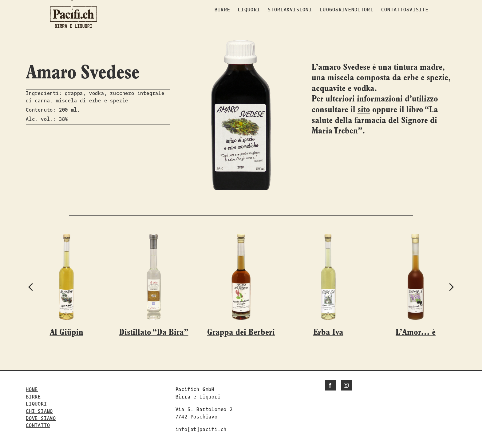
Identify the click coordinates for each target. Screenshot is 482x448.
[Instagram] (346, 385)
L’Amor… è (416, 333)
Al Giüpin (67, 333)
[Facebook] (330, 385)
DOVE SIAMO (41, 418)
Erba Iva (328, 333)
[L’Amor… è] (416, 237)
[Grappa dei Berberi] (241, 237)
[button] (30, 287)
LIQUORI (36, 403)
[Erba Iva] (328, 237)
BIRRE (33, 396)
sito (364, 110)
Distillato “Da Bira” (154, 333)
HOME (32, 389)
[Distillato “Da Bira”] (154, 237)
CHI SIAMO (39, 411)
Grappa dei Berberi (241, 333)
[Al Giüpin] (66, 237)
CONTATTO (38, 425)
